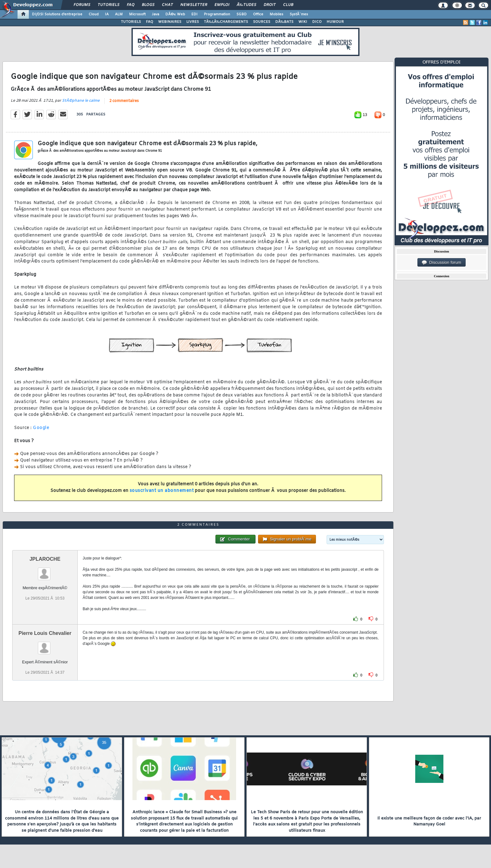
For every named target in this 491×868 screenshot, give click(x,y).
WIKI (303, 22)
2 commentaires (124, 101)
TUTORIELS (131, 22)
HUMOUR (335, 22)
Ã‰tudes (246, 5)
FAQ (131, 5)
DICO (317, 22)
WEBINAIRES (170, 22)
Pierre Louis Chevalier (45, 633)
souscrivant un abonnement (162, 491)
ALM (119, 14)
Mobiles (277, 14)
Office (258, 14)
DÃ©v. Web (175, 14)
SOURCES (262, 22)
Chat (167, 5)
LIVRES (193, 22)
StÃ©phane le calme (81, 101)
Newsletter (194, 5)
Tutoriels (109, 5)
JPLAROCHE (45, 559)
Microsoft (137, 14)
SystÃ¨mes (299, 14)
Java (155, 14)
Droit (270, 5)
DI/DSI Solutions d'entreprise (57, 14)
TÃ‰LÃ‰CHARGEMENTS (226, 22)
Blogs (148, 5)
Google (41, 428)
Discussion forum (442, 263)
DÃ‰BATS (284, 22)
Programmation (217, 14)
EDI (194, 14)
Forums (82, 5)
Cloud (94, 14)
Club (288, 5)
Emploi (222, 5)
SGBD (242, 14)
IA (107, 14)
